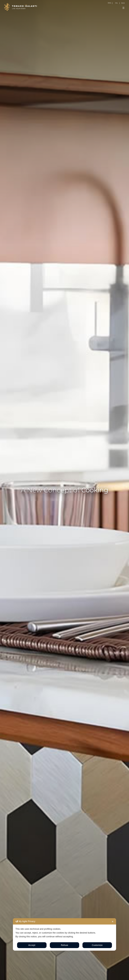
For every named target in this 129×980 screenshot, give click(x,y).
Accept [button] (32, 945)
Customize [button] (97, 945)
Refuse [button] (64, 945)
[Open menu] (123, 8)
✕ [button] (113, 922)
